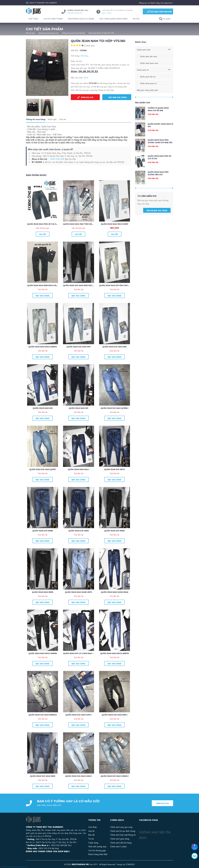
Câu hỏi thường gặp (97, 850)
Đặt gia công (43, 302)
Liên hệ (91, 831)
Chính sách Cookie (118, 846)
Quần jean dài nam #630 (43, 783)
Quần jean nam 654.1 (78, 476)
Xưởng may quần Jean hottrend (73, 33)
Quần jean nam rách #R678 (114, 660)
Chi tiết (43, 241)
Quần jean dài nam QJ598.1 (114, 415)
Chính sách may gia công (121, 827)
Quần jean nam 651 (78, 415)
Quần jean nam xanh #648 (115, 599)
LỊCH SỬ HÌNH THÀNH (53, 19)
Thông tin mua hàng (36, 126)
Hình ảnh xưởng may (97, 846)
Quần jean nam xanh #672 (78, 599)
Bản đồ (91, 835)
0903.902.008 (57, 166)
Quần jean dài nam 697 (79, 354)
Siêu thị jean (30, 33)
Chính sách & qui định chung (123, 831)
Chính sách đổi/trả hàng (121, 843)
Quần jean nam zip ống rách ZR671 (117, 292)
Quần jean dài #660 (114, 538)
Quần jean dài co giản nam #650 (80, 660)
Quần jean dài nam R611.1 (115, 722)
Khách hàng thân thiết (98, 854)
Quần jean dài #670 (114, 476)
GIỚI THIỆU (33, 19)
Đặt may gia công (117, 98)
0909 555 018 (162, 810)
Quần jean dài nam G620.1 (79, 783)
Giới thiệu (93, 827)
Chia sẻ (62, 126)
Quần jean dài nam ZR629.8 (43, 722)
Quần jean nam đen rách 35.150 (43, 292)
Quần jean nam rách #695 (115, 231)
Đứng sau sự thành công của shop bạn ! (156, 3)
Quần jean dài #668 (43, 538)
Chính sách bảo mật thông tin (123, 835)
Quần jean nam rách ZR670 (43, 354)
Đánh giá (52, 126)
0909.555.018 (85, 98)
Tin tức (91, 839)
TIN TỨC (136, 19)
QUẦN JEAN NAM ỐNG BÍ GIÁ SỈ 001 (44, 231)
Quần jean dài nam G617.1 (78, 722)
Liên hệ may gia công (157, 217)
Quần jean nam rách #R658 (43, 660)
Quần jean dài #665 (79, 538)
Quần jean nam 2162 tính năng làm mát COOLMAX (89, 231)
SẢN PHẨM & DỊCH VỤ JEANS (81, 19)
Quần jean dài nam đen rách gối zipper (84, 292)
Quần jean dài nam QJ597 (43, 476)
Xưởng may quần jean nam (48, 33)
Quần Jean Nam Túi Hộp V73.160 (101, 33)
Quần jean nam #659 (43, 599)
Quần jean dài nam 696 (114, 354)
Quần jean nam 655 (43, 415)
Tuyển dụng (93, 843)
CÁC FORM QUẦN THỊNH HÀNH (113, 19)
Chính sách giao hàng (120, 839)
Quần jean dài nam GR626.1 (115, 783)
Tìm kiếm (166, 19)
